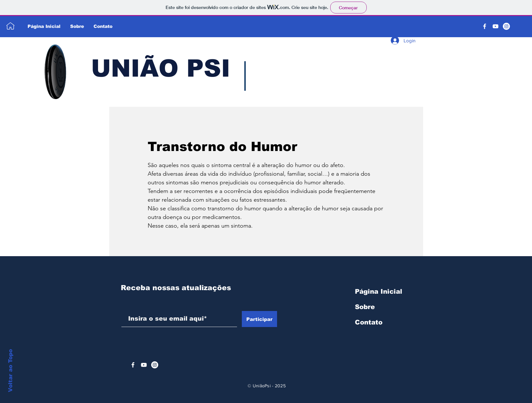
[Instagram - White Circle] (506, 26)
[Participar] (259, 319)
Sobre (365, 307)
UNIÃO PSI (161, 68)
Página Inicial (379, 291)
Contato (369, 322)
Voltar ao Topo (10, 371)
